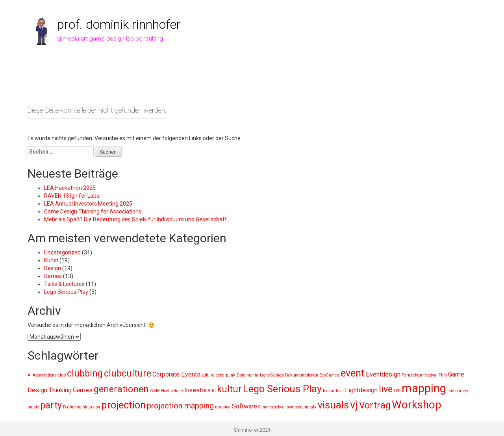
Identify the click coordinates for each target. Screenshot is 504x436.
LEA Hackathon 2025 (70, 188)
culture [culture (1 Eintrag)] (208, 375)
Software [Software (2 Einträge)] (245, 406)
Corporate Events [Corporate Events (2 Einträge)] (176, 374)
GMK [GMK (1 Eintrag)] (155, 391)
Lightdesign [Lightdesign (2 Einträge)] (361, 390)
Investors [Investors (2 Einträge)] (197, 390)
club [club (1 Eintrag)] (62, 375)
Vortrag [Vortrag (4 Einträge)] (375, 405)
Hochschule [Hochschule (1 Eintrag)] (172, 391)
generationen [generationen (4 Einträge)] (121, 389)
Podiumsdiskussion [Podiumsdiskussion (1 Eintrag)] (82, 407)
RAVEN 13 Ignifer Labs (72, 196)
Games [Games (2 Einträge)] (83, 390)
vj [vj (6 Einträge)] (354, 405)
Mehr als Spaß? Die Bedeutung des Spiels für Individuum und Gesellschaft (135, 219)
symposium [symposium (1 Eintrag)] (297, 407)
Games (53, 276)
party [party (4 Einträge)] (51, 405)
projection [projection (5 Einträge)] (123, 405)
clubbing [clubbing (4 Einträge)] (85, 374)
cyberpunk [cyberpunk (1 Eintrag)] (226, 375)
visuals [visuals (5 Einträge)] (333, 405)
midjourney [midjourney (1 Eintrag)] (458, 391)
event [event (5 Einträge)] (353, 373)
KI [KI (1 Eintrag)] (214, 391)
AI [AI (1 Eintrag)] (30, 375)
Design (53, 268)
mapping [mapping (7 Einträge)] (424, 388)
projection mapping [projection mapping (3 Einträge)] (180, 406)
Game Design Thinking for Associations (93, 212)
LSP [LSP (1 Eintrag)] (397, 391)
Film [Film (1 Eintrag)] (443, 375)
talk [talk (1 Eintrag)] (313, 407)
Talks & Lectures (64, 284)
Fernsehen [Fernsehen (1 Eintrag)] (412, 375)
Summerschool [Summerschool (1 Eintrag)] (272, 407)
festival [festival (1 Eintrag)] (430, 375)
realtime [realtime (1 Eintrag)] (223, 407)
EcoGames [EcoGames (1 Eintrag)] (329, 375)
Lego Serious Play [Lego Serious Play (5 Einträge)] (282, 389)
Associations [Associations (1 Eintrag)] (45, 375)
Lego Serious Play (66, 292)
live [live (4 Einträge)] (386, 389)
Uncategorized (62, 252)
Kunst (51, 260)
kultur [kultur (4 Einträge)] (229, 389)
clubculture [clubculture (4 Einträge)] (128, 374)
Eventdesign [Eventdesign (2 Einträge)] (383, 374)
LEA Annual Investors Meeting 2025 (88, 204)
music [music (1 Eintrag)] (33, 407)
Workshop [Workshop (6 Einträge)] (417, 405)
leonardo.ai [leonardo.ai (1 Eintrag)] (333, 391)
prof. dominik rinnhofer (119, 24)
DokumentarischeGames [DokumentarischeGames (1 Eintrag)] (260, 375)
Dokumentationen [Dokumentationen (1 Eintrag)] (302, 375)
